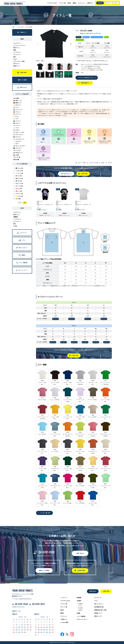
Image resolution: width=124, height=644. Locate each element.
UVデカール (16, 64)
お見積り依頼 (100, 3)
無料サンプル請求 (44, 570)
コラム (96, 601)
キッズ (106, 37)
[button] (71, 44)
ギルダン (79, 37)
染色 (14, 57)
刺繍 (14, 50)
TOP (13, 27)
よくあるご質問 (64, 622)
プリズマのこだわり (52, 3)
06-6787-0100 (47, 552)
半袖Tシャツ (86, 37)
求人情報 (80, 608)
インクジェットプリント (19, 45)
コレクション (81, 3)
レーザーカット (17, 52)
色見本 (69, 3)
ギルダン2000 (29, 27)
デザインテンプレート (82, 619)
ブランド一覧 (64, 607)
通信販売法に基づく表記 (100, 610)
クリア (20, 203)
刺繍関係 (16, 217)
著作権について (98, 613)
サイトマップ (98, 598)
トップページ (64, 598)
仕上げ (15, 59)
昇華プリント (17, 66)
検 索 (25, 203)
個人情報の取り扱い (99, 607)
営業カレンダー (98, 616)
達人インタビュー (99, 604)
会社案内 (79, 601)
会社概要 (80, 604)
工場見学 (80, 610)
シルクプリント (17, 43)
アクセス (80, 606)
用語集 (78, 613)
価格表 (74, 3)
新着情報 (79, 598)
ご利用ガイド (90, 3)
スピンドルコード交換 (19, 61)
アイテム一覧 (62, 3)
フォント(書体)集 (81, 616)
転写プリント (17, 48)
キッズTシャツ (80, 40)
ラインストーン (17, 55)
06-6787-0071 (39, 604)
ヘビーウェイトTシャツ (97, 37)
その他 (15, 226)
